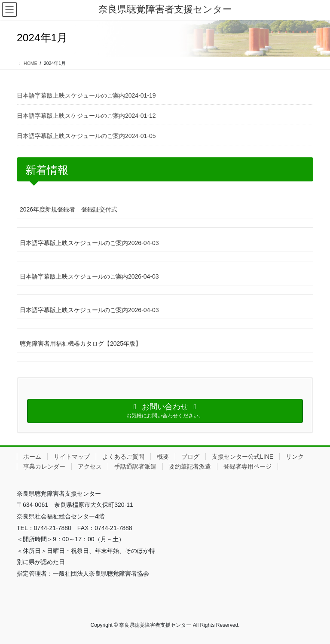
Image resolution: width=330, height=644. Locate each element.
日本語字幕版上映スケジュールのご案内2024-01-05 (86, 136)
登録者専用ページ (247, 466)
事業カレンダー (44, 466)
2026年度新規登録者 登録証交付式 (69, 209)
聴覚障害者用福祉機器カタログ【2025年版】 (81, 343)
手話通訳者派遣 (135, 466)
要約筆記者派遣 (190, 466)
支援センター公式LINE (243, 457)
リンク (295, 457)
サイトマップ (72, 457)
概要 (163, 457)
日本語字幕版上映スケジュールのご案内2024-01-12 (86, 116)
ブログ (190, 457)
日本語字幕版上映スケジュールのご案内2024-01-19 (86, 95)
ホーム (32, 457)
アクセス (90, 466)
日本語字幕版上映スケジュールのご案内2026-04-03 (89, 243)
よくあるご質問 (123, 457)
